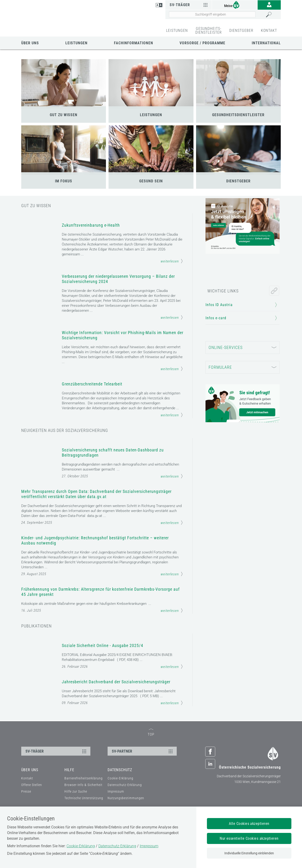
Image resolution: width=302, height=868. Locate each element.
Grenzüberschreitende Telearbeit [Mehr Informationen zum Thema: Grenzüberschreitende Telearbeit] (92, 384)
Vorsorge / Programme (202, 43)
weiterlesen (172, 261)
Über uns (30, 43)
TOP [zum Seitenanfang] (151, 783)
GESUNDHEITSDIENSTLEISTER (238, 115)
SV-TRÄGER (57, 801)
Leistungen (76, 43)
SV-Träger (189, 5)
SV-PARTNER (143, 801)
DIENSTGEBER (241, 31)
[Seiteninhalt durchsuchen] (212, 14)
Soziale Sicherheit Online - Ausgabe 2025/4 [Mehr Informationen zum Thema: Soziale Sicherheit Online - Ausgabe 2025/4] (103, 649)
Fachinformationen (134, 43)
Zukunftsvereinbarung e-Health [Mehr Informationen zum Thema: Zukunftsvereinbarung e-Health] (91, 225)
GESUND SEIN (151, 181)
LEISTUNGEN (177, 31)
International (266, 43)
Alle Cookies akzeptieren (249, 824)
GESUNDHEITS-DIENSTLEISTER (209, 31)
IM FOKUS (64, 181)
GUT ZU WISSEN (64, 115)
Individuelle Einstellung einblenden (249, 853)
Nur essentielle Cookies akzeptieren (249, 838)
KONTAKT (269, 31)
